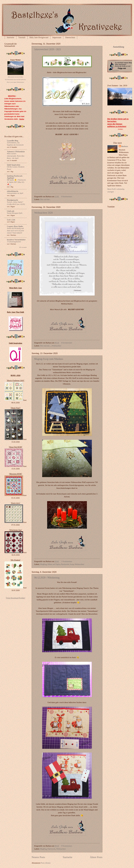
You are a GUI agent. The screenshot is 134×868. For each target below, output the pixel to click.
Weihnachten (56, 346)
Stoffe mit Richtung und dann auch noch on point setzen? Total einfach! (15, 231)
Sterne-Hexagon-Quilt (15, 213)
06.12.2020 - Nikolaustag (47, 578)
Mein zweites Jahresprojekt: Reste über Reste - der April (16, 156)
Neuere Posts (38, 857)
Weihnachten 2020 (43, 213)
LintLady (11, 211)
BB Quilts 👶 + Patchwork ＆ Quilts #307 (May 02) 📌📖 (16, 182)
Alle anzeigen (23, 247)
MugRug (43, 564)
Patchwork (65, 564)
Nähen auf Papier (54, 564)
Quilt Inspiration (14, 165)
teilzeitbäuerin (13, 191)
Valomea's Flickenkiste (16, 152)
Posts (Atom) (46, 863)
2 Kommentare (67, 561)
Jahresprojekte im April (15, 193)
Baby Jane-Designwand (39, 37)
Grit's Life (11, 220)
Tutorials (22, 37)
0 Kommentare (67, 197)
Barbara (125, 146)
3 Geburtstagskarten (14, 242)
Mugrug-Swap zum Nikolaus (49, 359)
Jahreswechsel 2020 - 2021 (48, 49)
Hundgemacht (12, 200)
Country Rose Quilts (15, 226)
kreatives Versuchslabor (16, 240)
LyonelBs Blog (13, 141)
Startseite (11, 37)
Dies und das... (45, 199)
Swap (72, 564)
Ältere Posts (96, 857)
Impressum (57, 37)
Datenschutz (70, 37)
